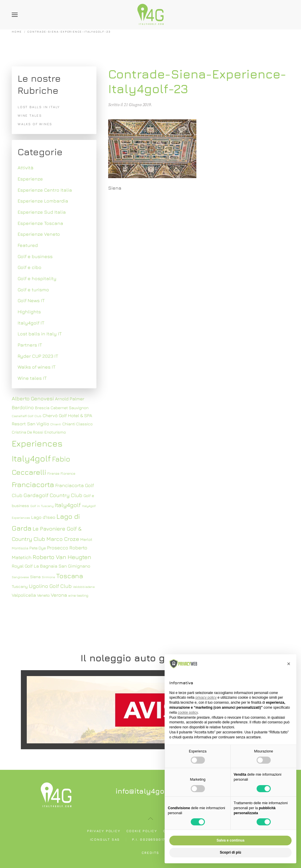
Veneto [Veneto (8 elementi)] (43, 595)
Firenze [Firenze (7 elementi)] (53, 473)
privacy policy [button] (206, 698)
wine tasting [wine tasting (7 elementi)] (78, 595)
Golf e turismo (33, 290)
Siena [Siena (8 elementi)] (35, 577)
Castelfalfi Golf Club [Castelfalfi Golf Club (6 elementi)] (27, 416)
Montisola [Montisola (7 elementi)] (20, 548)
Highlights (29, 312)
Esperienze (30, 179)
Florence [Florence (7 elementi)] (68, 473)
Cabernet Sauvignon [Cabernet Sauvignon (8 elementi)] (70, 408)
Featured (28, 245)
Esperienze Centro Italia (45, 190)
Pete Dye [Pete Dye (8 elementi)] (38, 548)
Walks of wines (35, 124)
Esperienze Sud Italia (42, 212)
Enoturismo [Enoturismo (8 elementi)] (55, 432)
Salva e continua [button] (231, 840)
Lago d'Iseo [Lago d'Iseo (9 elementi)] (43, 517)
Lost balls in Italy (39, 107)
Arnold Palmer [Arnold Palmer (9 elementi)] (70, 399)
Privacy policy (104, 831)
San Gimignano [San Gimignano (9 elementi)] (74, 566)
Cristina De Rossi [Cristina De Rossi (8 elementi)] (27, 432)
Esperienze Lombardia (43, 201)
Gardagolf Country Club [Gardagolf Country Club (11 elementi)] (53, 495)
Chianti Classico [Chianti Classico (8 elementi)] (77, 424)
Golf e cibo (30, 267)
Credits (151, 853)
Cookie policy (142, 831)
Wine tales (30, 115)
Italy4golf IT (31, 323)
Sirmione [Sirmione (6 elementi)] (48, 577)
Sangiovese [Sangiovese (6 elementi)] (20, 577)
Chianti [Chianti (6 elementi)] (56, 424)
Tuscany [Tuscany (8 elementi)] (20, 586)
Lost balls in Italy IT (40, 334)
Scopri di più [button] (231, 852)
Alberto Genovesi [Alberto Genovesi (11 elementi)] (33, 398)
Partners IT (30, 345)
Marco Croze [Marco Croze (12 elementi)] (63, 539)
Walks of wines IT (37, 367)
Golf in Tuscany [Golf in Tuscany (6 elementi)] (42, 506)
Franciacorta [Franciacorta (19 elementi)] (33, 484)
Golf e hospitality (37, 278)
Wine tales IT (32, 378)
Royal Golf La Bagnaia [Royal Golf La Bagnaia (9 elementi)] (35, 566)
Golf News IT (31, 300)
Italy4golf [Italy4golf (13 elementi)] (68, 505)
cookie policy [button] (188, 713)
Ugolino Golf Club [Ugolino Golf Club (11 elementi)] (50, 586)
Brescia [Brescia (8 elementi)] (42, 408)
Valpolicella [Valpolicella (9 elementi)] (24, 595)
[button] (15, 15)
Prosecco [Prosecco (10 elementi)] (58, 548)
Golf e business (35, 256)
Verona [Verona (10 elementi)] (59, 595)
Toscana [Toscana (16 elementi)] (70, 576)
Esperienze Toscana (40, 223)
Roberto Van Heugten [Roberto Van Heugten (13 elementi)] (62, 557)
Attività (26, 168)
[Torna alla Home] (150, 15)
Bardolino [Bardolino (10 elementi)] (23, 407)
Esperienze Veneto (39, 234)
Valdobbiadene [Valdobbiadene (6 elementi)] (84, 587)
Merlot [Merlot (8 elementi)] (86, 539)
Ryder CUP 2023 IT (38, 356)
